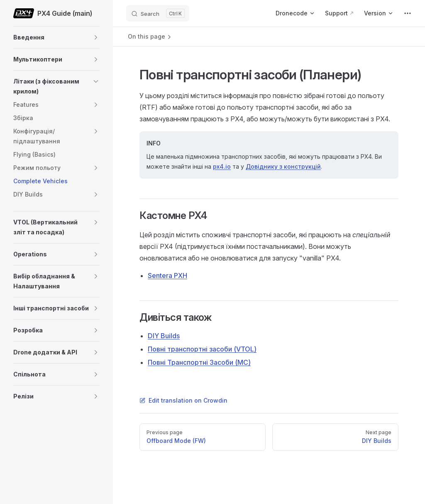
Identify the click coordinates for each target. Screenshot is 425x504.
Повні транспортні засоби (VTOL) (202, 349)
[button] (96, 37)
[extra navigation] (408, 13)
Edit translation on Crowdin (183, 400)
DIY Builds (164, 336)
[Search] (158, 13)
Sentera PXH (167, 275)
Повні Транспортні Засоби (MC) (199, 362)
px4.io (222, 166)
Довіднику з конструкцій (283, 166)
